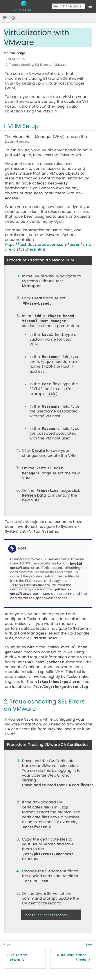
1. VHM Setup (15, 59)
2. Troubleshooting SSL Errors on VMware (36, 65)
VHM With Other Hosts (71, 957)
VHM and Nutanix (19, 957)
